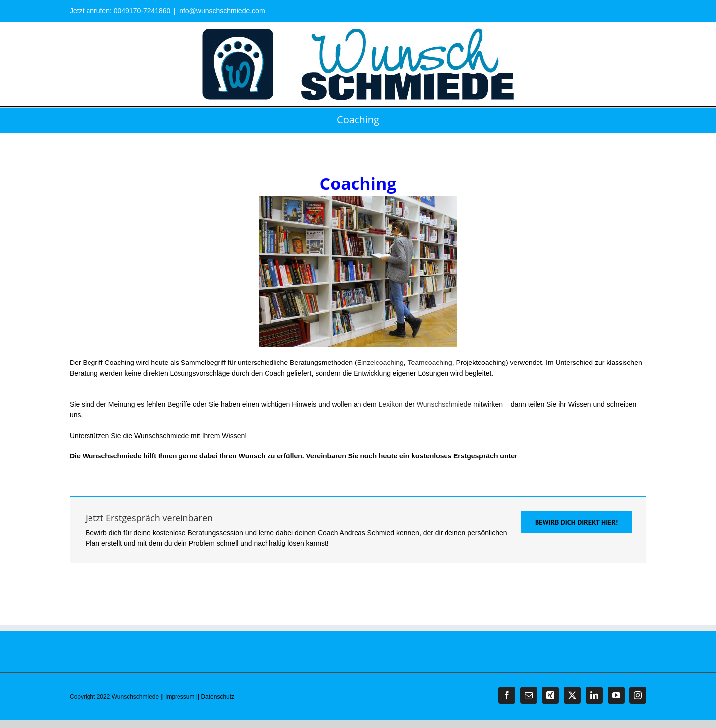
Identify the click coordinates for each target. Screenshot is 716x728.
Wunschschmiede (444, 404)
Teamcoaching (430, 363)
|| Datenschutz (215, 697)
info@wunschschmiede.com (222, 11)
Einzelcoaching (380, 363)
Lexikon (391, 404)
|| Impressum (178, 697)
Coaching (358, 259)
